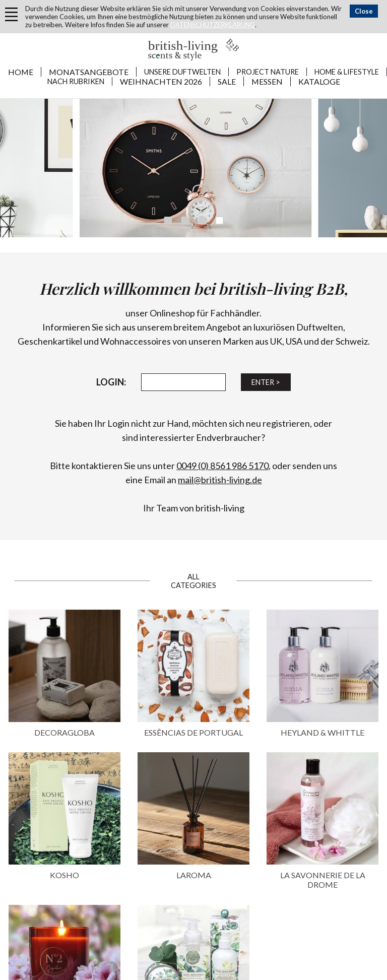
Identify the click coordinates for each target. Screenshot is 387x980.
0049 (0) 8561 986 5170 (222, 466)
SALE (227, 81)
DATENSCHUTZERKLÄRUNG (213, 25)
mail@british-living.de (220, 480)
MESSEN (267, 81)
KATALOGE (319, 81)
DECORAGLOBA (64, 732)
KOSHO (64, 875)
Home (21, 72)
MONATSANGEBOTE (89, 72)
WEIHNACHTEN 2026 (161, 81)
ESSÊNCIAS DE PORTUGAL (193, 732)
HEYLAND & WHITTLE (322, 732)
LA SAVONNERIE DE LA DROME (323, 880)
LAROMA (194, 875)
